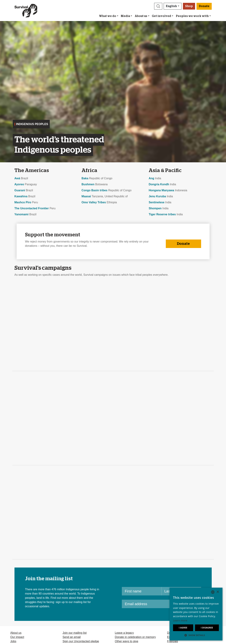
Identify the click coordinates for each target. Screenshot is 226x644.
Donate (183, 244)
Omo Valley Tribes (94, 202)
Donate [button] (204, 6)
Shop (189, 6)
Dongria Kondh (159, 184)
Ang (151, 178)
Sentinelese (157, 202)
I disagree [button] (207, 628)
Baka (85, 178)
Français (172, 641)
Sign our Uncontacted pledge (81, 641)
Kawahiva (21, 196)
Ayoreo (19, 184)
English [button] (171, 6)
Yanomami (22, 214)
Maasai (86, 196)
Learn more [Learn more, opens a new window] (180, 620)
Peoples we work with (192, 16)
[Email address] (153, 604)
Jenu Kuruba (157, 196)
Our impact (17, 637)
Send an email (72, 637)
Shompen (155, 208)
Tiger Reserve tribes (162, 214)
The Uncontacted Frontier (32, 208)
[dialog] (196, 614)
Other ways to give (127, 641)
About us (141, 16)
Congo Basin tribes (95, 190)
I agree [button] (183, 628)
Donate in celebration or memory (135, 637)
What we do (108, 16)
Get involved (161, 16)
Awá (17, 178)
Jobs (13, 641)
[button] (158, 6)
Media (125, 16)
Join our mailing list (75, 633)
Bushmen (88, 184)
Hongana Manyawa (161, 190)
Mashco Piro (23, 202)
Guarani (20, 190)
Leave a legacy (124, 633)
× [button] (218, 592)
